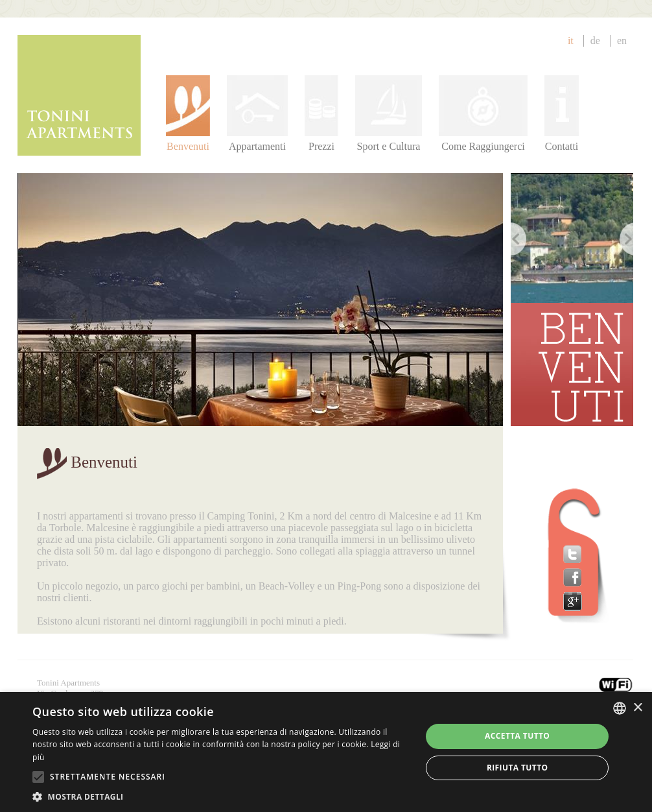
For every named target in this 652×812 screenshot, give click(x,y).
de (595, 41)
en (622, 41)
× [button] (637, 708)
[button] (221, 796)
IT (571, 41)
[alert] (326, 752)
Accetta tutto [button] (517, 736)
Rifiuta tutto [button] (518, 768)
